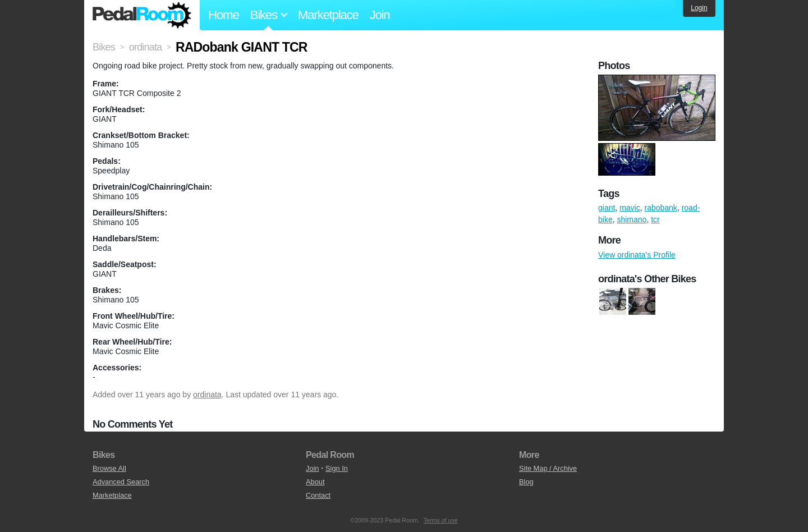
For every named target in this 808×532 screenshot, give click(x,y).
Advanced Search (121, 482)
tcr (655, 219)
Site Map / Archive (548, 468)
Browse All (109, 468)
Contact (318, 495)
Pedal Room (142, 15)
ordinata (207, 395)
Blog (526, 482)
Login (699, 8)
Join (380, 15)
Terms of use (441, 520)
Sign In (337, 468)
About (315, 482)
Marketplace (328, 15)
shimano (632, 219)
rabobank (660, 208)
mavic (630, 208)
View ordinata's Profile (637, 255)
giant (607, 208)
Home (224, 15)
